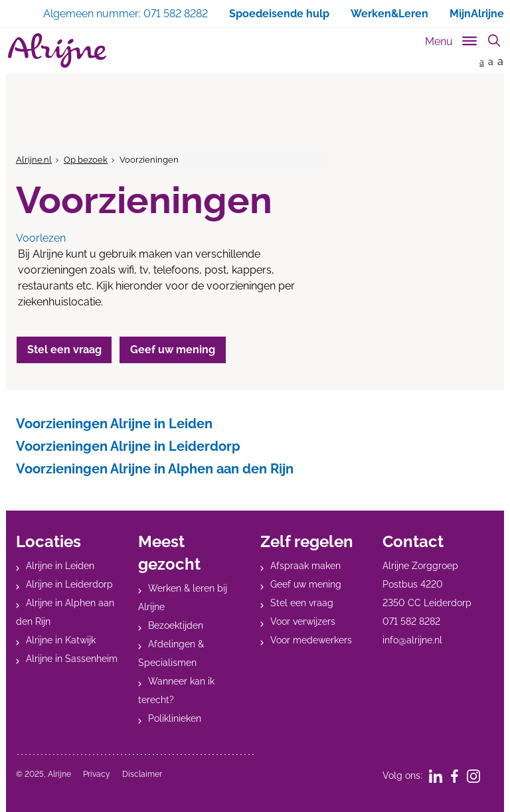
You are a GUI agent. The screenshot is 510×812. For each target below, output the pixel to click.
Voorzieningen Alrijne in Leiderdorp (128, 446)
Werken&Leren (389, 14)
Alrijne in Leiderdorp (69, 584)
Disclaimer (142, 774)
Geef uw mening (306, 584)
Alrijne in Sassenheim (72, 659)
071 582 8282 (411, 621)
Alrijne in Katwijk (61, 640)
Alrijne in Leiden (60, 566)
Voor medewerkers (311, 640)
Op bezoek (86, 160)
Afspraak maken (305, 566)
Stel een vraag (302, 603)
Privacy (97, 774)
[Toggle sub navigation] (452, 39)
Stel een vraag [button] (65, 350)
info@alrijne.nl (412, 640)
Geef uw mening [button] (175, 350)
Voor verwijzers (303, 621)
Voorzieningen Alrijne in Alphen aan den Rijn (155, 469)
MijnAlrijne (477, 14)
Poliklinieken (175, 718)
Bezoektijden (176, 625)
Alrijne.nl (34, 160)
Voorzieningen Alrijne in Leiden (114, 424)
